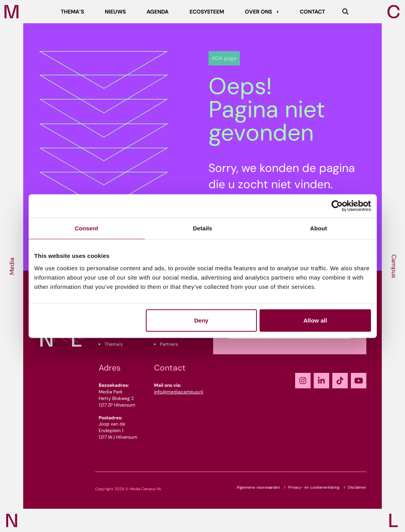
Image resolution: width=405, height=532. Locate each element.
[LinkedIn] (321, 381)
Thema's (114, 344)
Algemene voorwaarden (258, 487)
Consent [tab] (86, 228)
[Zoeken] (345, 12)
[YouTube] (359, 381)
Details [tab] (203, 228)
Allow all (315, 320)
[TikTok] (340, 381)
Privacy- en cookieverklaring (314, 487)
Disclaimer (357, 487)
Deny (201, 320)
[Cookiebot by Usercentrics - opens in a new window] (337, 206)
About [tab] (319, 228)
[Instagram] (303, 381)
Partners (169, 344)
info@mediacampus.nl (179, 392)
